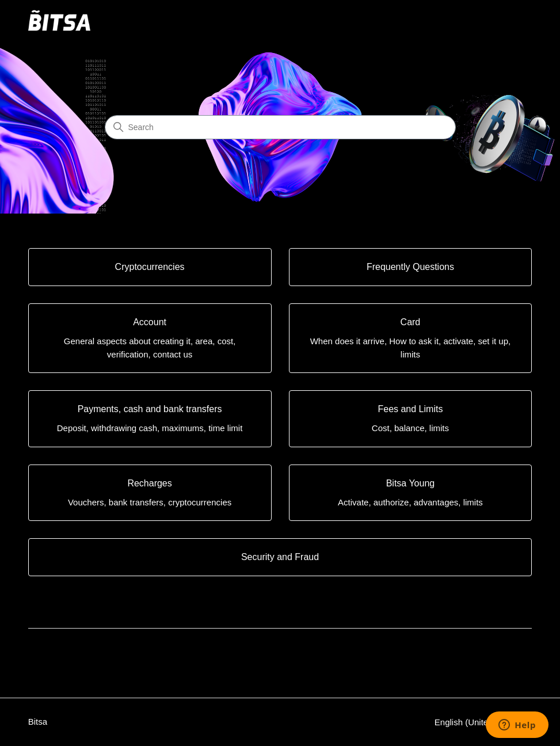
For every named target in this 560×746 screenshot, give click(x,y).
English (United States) (483, 722)
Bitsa (38, 722)
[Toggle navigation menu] (511, 21)
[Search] (280, 127)
